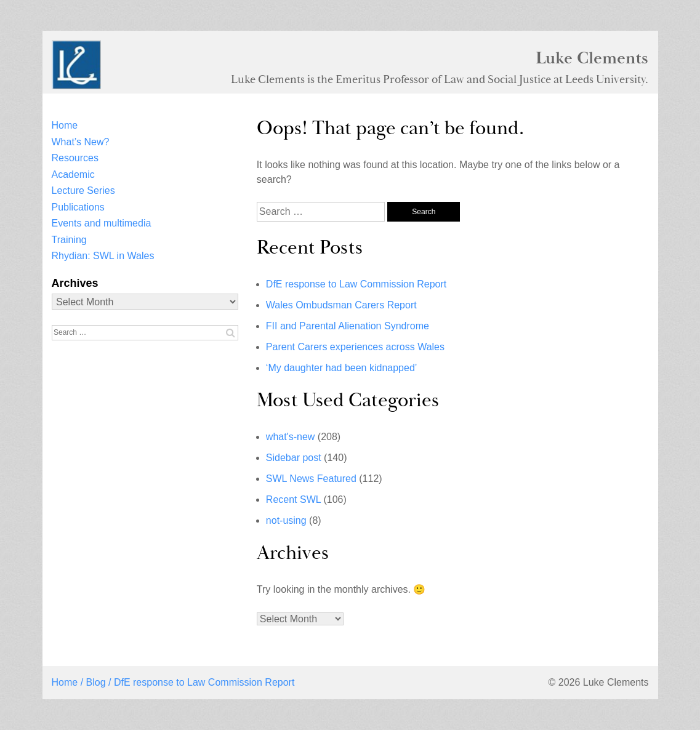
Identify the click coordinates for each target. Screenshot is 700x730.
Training (69, 240)
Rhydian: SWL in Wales (103, 256)
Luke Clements (592, 58)
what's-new (291, 437)
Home (65, 125)
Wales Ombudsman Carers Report (341, 305)
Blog (96, 682)
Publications (78, 207)
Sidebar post (294, 458)
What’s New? (81, 142)
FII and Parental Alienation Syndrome (348, 326)
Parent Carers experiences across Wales (355, 347)
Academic (73, 174)
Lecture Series (83, 191)
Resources (75, 158)
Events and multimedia (102, 223)
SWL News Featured (311, 479)
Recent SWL (293, 499)
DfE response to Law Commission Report (356, 284)
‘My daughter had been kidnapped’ (342, 368)
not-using (286, 520)
